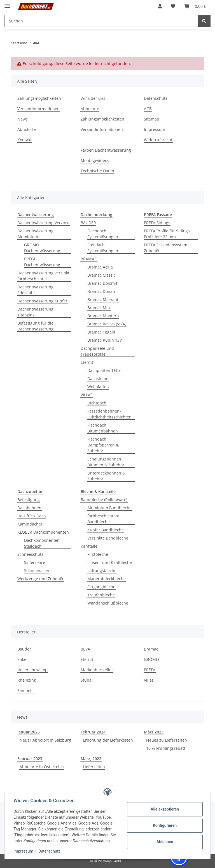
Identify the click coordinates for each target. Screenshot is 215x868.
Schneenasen (37, 570)
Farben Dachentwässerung (106, 150)
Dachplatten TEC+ (104, 370)
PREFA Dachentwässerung (42, 262)
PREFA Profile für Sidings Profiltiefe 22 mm (167, 234)
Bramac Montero (103, 316)
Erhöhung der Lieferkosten (108, 740)
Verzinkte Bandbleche (108, 538)
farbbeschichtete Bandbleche (103, 519)
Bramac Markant (103, 299)
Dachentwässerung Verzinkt (44, 223)
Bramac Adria (100, 267)
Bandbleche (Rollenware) (104, 500)
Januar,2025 (29, 732)
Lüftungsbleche (102, 570)
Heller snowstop (32, 670)
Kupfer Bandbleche (106, 530)
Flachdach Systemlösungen (103, 234)
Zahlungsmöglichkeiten (39, 98)
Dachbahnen (29, 508)
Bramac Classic (101, 275)
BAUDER (88, 223)
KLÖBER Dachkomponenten (43, 532)
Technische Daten (97, 171)
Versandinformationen (38, 109)
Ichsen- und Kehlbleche (110, 562)
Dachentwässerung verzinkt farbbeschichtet (43, 276)
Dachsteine (98, 379)
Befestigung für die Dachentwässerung (35, 326)
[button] (160, 6)
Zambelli (25, 690)
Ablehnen (164, 842)
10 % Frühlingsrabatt (166, 748)
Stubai (87, 680)
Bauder (24, 649)
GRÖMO (151, 659)
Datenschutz (50, 851)
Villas (149, 680)
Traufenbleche (101, 595)
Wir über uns (93, 98)
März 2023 (154, 732)
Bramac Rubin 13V (105, 340)
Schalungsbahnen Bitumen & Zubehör (106, 462)
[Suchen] (204, 21)
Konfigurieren (164, 825)
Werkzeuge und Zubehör (41, 579)
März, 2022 (91, 759)
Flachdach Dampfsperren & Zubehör (103, 445)
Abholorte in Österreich (42, 767)
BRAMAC (89, 259)
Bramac (151, 649)
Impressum (24, 851)
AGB (148, 109)
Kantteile (89, 546)
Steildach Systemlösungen (103, 248)
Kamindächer (30, 524)
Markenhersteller (97, 670)
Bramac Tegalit (101, 332)
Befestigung (29, 500)
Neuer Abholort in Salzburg (45, 740)
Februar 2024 (93, 732)
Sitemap (152, 119)
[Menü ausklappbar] (7, 4)
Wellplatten (98, 387)
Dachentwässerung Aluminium (35, 234)
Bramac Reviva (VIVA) (107, 324)
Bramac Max (99, 308)
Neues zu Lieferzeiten (167, 740)
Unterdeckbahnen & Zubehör (106, 476)
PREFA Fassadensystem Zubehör (166, 248)
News (23, 119)
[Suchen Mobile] (101, 21)
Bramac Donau (101, 291)
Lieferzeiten (94, 767)
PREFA (150, 670)
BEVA (85, 649)
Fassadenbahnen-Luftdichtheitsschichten (109, 414)
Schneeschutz (30, 554)
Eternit (87, 362)
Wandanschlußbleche (108, 603)
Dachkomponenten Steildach (42, 543)
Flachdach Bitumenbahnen (103, 428)
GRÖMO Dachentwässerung (42, 248)
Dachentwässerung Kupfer (42, 301)
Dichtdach (97, 403)
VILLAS (87, 395)
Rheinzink (27, 680)
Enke (22, 659)
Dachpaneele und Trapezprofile (97, 351)
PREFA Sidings (157, 223)
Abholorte (27, 129)
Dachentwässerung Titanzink (35, 312)
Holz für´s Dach (32, 516)
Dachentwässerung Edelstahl (35, 290)
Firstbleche (98, 554)
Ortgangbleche (101, 587)
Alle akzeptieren (164, 809)
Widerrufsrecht (158, 140)
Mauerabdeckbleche (107, 579)
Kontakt (24, 140)
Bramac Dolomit (102, 283)
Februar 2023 (30, 759)
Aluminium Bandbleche (109, 508)
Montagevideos (95, 160)
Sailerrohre (35, 562)
